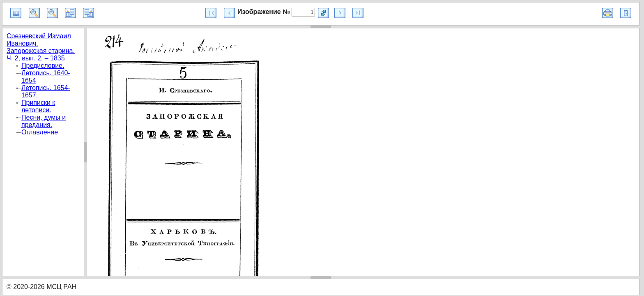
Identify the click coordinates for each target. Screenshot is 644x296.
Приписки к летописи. (38, 106)
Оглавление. (41, 132)
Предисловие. (43, 66)
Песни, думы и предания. (44, 121)
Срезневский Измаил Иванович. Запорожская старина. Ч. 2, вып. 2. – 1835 (41, 47)
